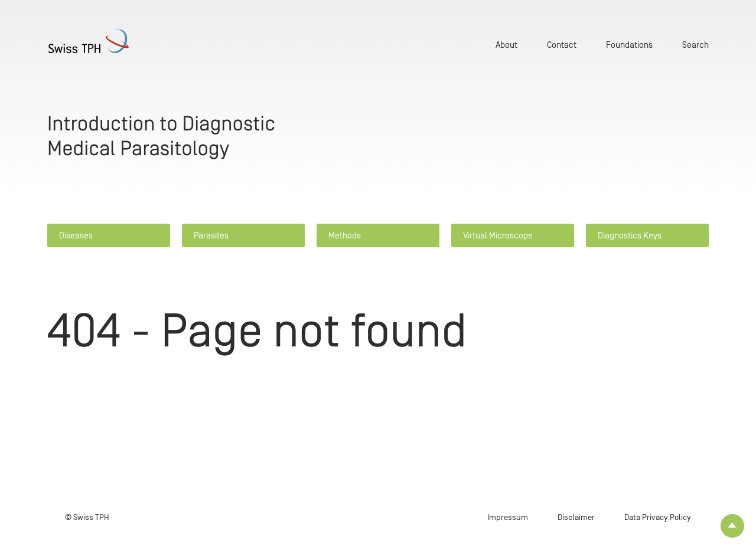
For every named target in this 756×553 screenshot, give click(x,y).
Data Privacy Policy (658, 517)
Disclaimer (576, 517)
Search (695, 45)
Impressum (508, 517)
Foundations (629, 45)
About (506, 45)
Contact (562, 45)
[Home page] (102, 41)
